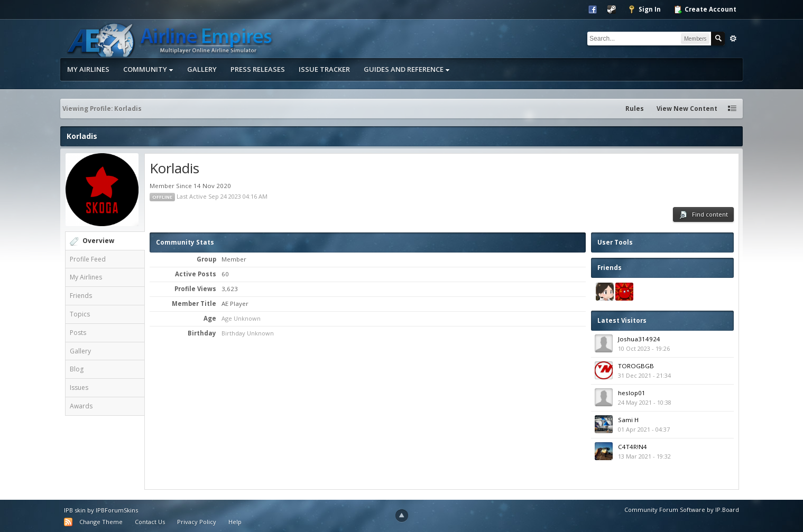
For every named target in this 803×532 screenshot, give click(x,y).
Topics (80, 314)
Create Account (705, 10)
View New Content (687, 109)
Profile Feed (88, 259)
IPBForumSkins (117, 510)
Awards (81, 406)
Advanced (733, 39)
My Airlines (88, 69)
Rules (635, 109)
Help (235, 522)
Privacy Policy (197, 522)
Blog (77, 369)
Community (148, 69)
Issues (79, 388)
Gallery (202, 69)
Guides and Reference (407, 69)
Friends (81, 296)
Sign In (644, 10)
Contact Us (150, 522)
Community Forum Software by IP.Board (682, 510)
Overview (98, 241)
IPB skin (75, 510)
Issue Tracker (324, 69)
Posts (78, 333)
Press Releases (258, 69)
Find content (703, 215)
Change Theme (101, 522)
